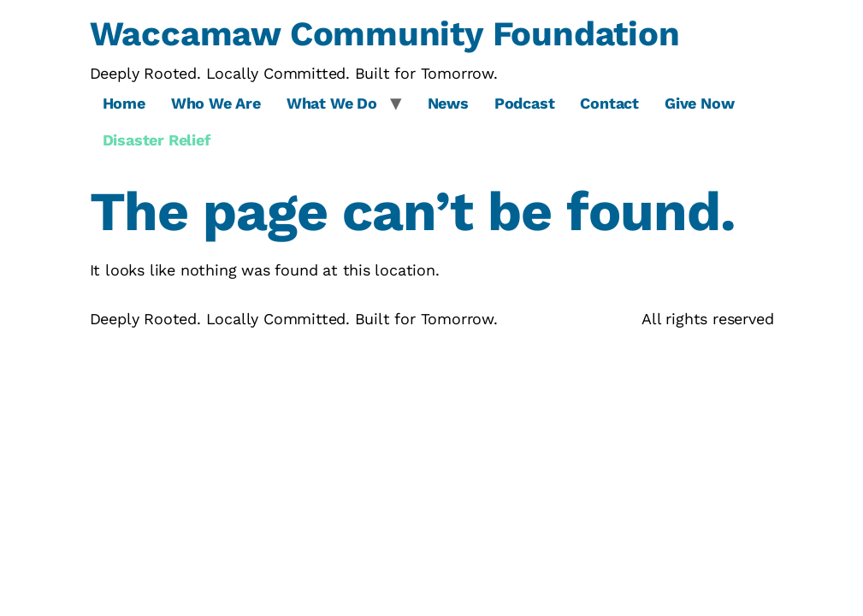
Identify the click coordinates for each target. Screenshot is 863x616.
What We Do (332, 103)
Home (124, 103)
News (448, 103)
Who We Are (216, 103)
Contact (609, 103)
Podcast (525, 103)
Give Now (699, 103)
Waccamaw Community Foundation (385, 34)
